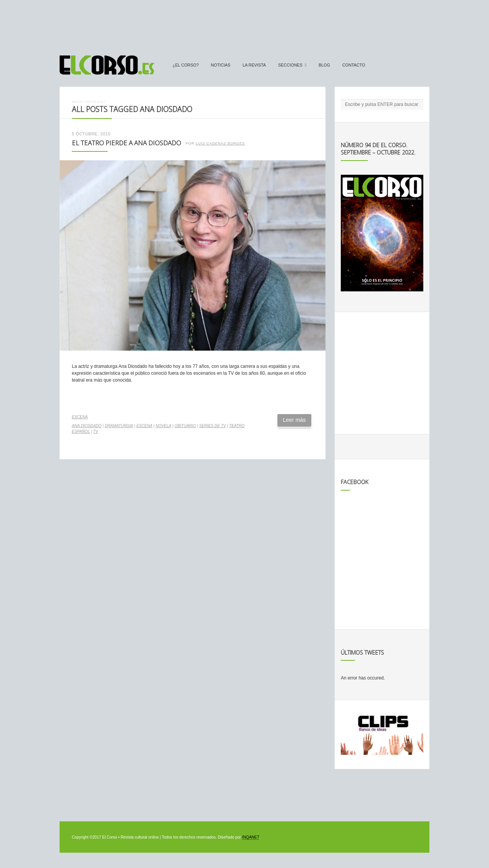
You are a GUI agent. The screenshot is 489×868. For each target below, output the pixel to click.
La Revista (254, 65)
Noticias (221, 65)
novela (163, 426)
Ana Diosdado (87, 426)
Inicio (77, 102)
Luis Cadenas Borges (220, 143)
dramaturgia (119, 426)
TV (96, 432)
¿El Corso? (186, 65)
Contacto (354, 65)
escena (144, 426)
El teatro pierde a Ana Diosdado (126, 143)
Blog (324, 65)
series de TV (212, 426)
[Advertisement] (244, 24)
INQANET (251, 837)
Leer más (295, 420)
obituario (185, 426)
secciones (290, 65)
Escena (80, 417)
